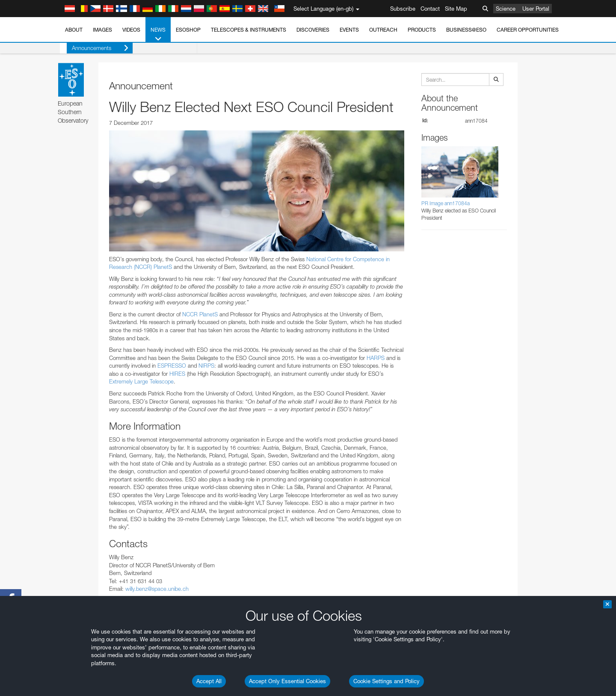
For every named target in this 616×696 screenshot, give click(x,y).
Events (349, 30)
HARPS (376, 358)
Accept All (209, 681)
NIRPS (206, 366)
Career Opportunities (528, 30)
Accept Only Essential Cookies (287, 681)
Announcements (93, 48)
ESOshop (188, 30)
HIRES (177, 374)
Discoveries (313, 30)
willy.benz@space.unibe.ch (157, 589)
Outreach (383, 30)
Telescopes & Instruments (249, 30)
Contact (430, 9)
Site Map (456, 9)
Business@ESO (466, 30)
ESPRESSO (172, 366)
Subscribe (403, 9)
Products (422, 30)
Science (506, 9)
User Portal (536, 9)
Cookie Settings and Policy (386, 681)
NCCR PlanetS (200, 314)
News (158, 35)
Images (102, 30)
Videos (131, 30)
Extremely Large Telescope (141, 381)
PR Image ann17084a (446, 203)
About (74, 30)
